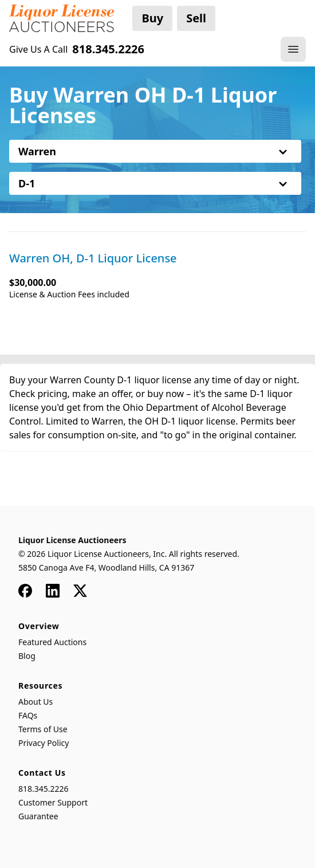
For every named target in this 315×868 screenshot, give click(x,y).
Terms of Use (43, 729)
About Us (36, 702)
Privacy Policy (44, 743)
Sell (196, 18)
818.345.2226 (44, 789)
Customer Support (53, 802)
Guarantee (38, 816)
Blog (27, 656)
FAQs (28, 715)
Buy (152, 18)
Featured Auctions (52, 642)
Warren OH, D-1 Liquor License (93, 258)
